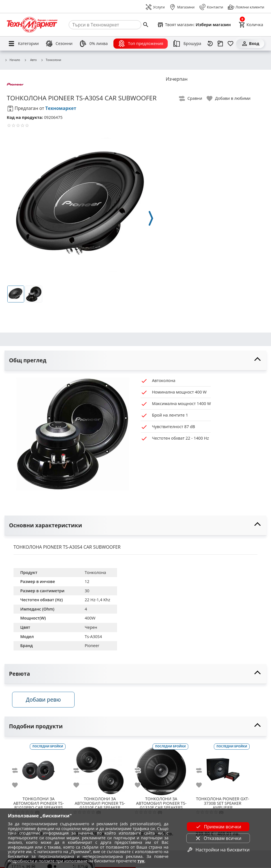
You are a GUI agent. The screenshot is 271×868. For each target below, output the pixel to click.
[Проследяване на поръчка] (220, 44)
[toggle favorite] (229, 99)
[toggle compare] (191, 99)
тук (141, 861)
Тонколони (51, 60)
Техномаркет (61, 108)
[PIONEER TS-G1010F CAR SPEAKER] (100, 769)
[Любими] (230, 44)
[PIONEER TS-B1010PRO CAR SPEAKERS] (39, 769)
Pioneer (92, 646)
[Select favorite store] (194, 25)
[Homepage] (32, 25)
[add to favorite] (18, 786)
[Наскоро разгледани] (210, 44)
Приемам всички (218, 827)
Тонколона (95, 572)
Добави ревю (45, 701)
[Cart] (251, 25)
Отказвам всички (218, 838)
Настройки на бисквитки (218, 850)
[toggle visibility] (135, 360)
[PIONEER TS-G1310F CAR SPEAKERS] (161, 769)
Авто (30, 60)
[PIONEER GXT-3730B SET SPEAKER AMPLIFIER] (223, 769)
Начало (12, 60)
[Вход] (250, 44)
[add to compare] (18, 771)
